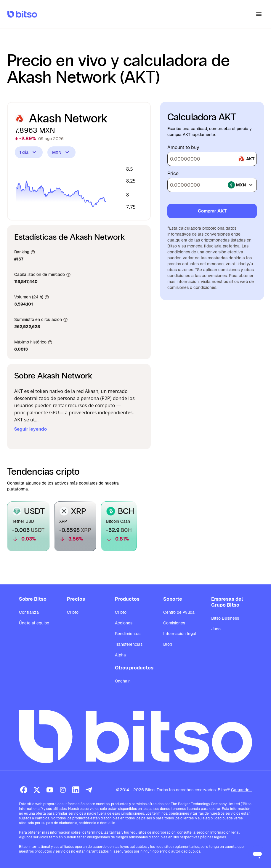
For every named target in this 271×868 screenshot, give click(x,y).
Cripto (73, 612)
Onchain (123, 681)
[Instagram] (63, 790)
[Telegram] (89, 790)
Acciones (124, 623)
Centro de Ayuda (179, 612)
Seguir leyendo (31, 429)
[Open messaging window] (257, 854)
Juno (216, 629)
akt (246, 159)
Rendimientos (128, 634)
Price (173, 174)
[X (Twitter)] (37, 790)
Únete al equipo (34, 623)
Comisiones (174, 623)
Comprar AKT (212, 211)
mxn (241, 185)
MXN (61, 152)
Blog (168, 644)
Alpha (120, 655)
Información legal (180, 634)
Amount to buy (183, 148)
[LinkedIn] (76, 790)
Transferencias (129, 644)
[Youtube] (50, 790)
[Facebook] (24, 790)
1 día (29, 152)
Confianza (29, 612)
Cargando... (242, 790)
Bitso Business (225, 618)
